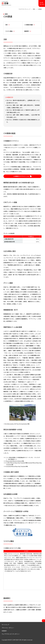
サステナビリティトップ (24, 9)
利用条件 (4, 631)
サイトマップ (5, 625)
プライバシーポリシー (8, 628)
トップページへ (42, 3)
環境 (34, 9)
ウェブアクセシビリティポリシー (11, 634)
